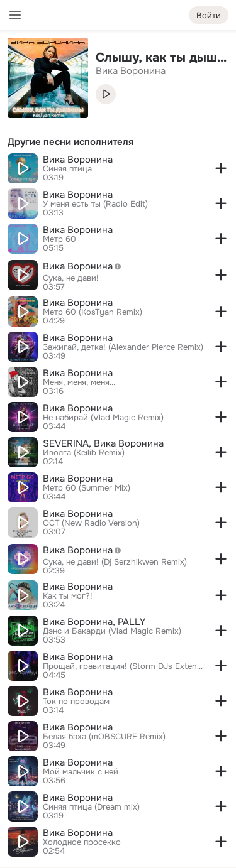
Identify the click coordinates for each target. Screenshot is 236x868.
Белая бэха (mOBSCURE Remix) (104, 737)
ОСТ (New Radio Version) (91, 523)
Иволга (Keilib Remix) (84, 453)
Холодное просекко (82, 842)
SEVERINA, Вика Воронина (103, 443)
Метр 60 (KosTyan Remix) (93, 312)
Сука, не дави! (71, 278)
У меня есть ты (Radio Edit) (95, 204)
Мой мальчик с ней (81, 772)
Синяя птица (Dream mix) (91, 807)
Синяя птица (67, 169)
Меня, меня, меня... (79, 382)
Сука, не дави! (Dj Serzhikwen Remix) (115, 562)
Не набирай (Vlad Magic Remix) (103, 418)
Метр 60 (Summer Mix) (87, 488)
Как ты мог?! (68, 596)
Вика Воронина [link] (131, 71)
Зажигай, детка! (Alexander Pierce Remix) (123, 347)
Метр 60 (59, 239)
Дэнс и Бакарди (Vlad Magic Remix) (112, 631)
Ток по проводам (76, 702)
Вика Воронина (78, 160)
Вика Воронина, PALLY (94, 622)
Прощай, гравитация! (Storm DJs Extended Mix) (123, 666)
